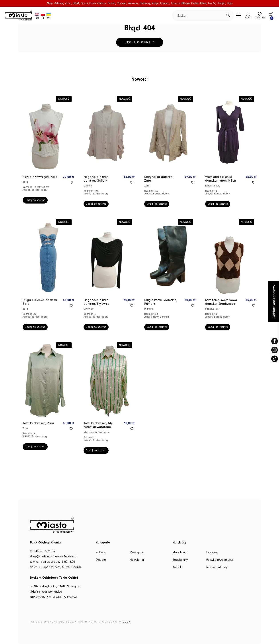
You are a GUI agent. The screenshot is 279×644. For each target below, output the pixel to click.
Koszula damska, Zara (38, 423)
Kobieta (101, 552)
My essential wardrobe (97, 432)
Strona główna (137, 42)
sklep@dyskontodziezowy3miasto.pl (54, 557)
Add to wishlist (71, 182)
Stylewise (89, 309)
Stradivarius (212, 309)
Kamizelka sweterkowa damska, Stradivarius (221, 302)
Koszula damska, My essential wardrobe (98, 425)
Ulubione (260, 17)
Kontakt (177, 567)
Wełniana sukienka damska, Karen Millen (221, 179)
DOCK (127, 622)
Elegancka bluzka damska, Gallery (96, 179)
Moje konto (180, 552)
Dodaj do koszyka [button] (35, 200)
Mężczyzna (137, 552)
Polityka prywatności (219, 560)
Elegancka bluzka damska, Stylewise (96, 302)
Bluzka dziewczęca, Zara (40, 177)
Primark (148, 309)
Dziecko (101, 560)
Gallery (88, 186)
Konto (248, 17)
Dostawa (212, 552)
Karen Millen (212, 186)
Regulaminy (180, 560)
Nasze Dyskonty (217, 567)
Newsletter (137, 560)
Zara (25, 182)
